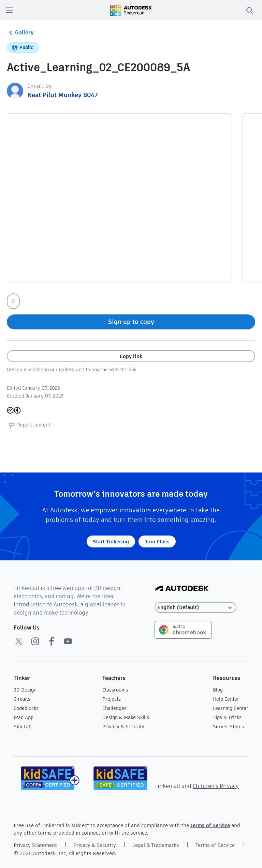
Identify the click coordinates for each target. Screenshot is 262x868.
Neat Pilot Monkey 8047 (62, 95)
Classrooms (115, 690)
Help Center (226, 699)
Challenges (114, 708)
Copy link (131, 356)
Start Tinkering (111, 541)
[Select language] (195, 608)
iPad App (24, 717)
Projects (112, 699)
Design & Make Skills (126, 717)
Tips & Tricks (227, 717)
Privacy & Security (123, 727)
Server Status (228, 727)
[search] (249, 10)
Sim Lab (23, 727)
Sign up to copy (131, 322)
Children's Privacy (216, 786)
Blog (218, 690)
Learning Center (231, 708)
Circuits (22, 699)
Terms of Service (210, 825)
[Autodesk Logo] (182, 589)
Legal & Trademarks (156, 845)
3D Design (25, 690)
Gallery (20, 33)
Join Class (157, 541)
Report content (28, 425)
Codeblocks (26, 708)
